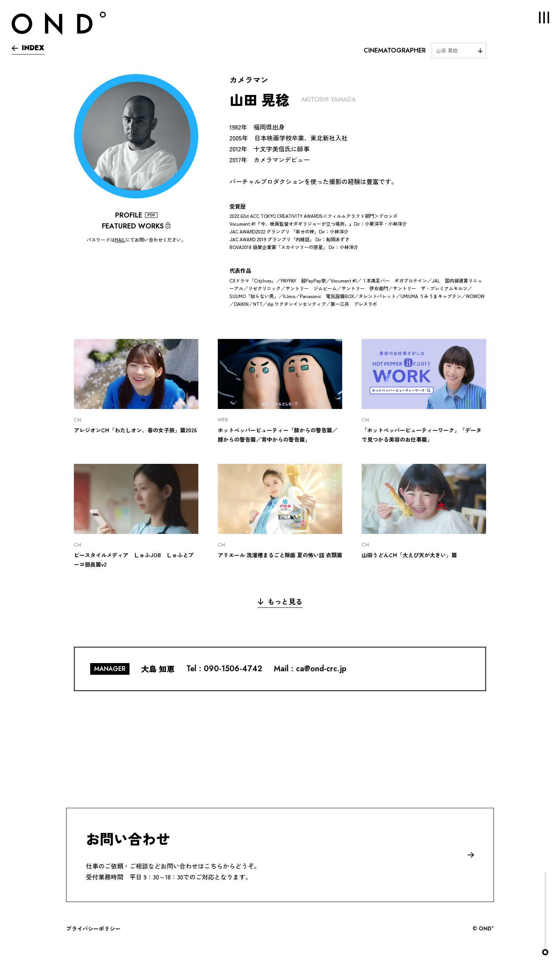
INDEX (28, 48)
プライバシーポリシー (93, 928)
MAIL (120, 240)
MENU (539, 18)
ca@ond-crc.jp (321, 669)
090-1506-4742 (233, 669)
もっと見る (280, 601)
